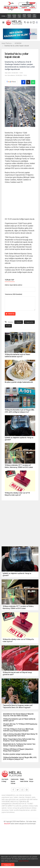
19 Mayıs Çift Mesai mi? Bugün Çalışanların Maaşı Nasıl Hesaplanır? (18, 790)
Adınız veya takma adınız (13, 285)
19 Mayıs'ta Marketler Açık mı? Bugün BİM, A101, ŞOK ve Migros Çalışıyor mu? (20, 451)
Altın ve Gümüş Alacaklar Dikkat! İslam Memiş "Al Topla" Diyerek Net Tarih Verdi (20, 775)
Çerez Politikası (24, 861)
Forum (31, 819)
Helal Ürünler (24, 821)
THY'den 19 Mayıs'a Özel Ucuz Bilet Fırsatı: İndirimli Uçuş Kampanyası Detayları (19, 770)
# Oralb (8, 366)
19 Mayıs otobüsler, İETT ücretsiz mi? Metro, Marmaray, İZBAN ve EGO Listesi (19, 506)
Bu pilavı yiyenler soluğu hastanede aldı (19, 422)
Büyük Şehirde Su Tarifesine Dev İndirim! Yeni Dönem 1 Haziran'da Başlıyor (19, 785)
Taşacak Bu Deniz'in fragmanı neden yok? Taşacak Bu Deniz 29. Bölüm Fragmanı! (18, 747)
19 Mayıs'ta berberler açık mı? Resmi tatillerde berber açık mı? (17, 396)
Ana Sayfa (5, 819)
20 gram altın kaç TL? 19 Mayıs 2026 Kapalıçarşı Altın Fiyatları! (20, 765)
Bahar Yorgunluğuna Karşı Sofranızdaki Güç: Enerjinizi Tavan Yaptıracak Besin (19, 780)
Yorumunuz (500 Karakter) (13, 294)
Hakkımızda (15, 819)
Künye (31, 821)
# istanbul (19, 362)
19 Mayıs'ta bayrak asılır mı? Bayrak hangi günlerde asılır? (17, 714)
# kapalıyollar (29, 362)
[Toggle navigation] (3, 23)
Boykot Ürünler (13, 823)
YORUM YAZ (10, 314)
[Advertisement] (20, 200)
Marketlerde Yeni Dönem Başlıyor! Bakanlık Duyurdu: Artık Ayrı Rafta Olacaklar (18, 755)
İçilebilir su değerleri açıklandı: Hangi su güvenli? (19, 479)
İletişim (22, 819)
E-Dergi (4, 821)
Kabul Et (8, 865)
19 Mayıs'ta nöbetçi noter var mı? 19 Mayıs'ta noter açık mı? (17, 534)
